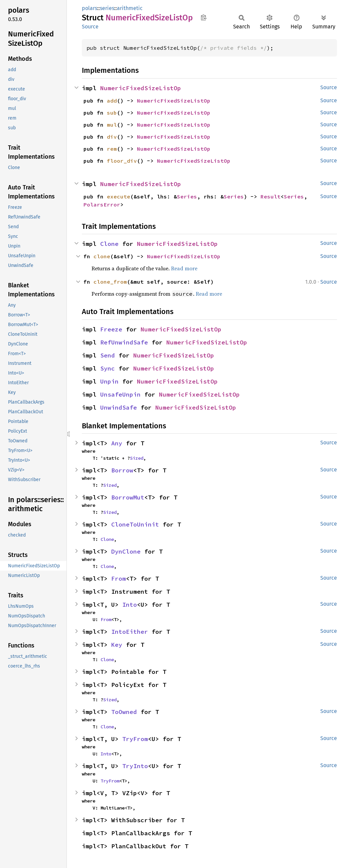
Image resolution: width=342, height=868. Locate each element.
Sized (137, 458)
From (119, 578)
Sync (108, 368)
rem (112, 149)
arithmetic (130, 8)
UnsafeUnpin (120, 394)
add (112, 101)
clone (102, 256)
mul (112, 125)
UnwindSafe (119, 407)
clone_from (110, 282)
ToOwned (124, 712)
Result (271, 196)
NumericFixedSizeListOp (141, 88)
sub (112, 113)
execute (119, 196)
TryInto (135, 766)
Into (130, 605)
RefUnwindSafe (124, 342)
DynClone (126, 551)
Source (90, 27)
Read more (184, 268)
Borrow (122, 470)
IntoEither (130, 632)
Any (117, 443)
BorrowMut (128, 497)
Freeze (111, 329)
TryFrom (135, 739)
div (112, 137)
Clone (109, 244)
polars (90, 8)
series (107, 8)
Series (187, 196)
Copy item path (204, 17)
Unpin (109, 381)
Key (117, 645)
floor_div (122, 161)
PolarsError (102, 204)
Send (108, 355)
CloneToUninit (135, 524)
